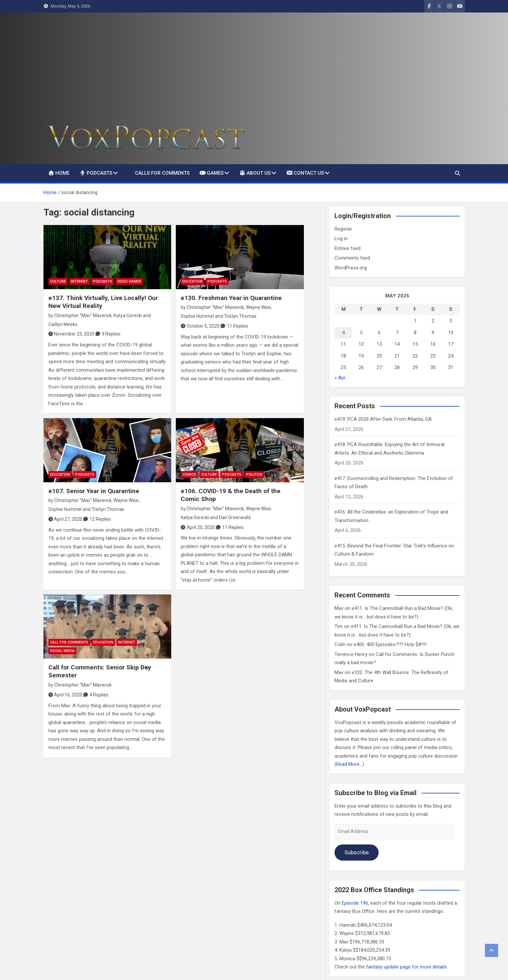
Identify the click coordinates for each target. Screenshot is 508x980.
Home (59, 173)
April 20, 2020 (198, 527)
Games (212, 173)
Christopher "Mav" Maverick (83, 315)
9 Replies (111, 334)
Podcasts (96, 173)
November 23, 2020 (72, 334)
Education (192, 281)
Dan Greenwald (235, 517)
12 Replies (100, 519)
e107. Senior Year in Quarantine (94, 491)
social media (62, 651)
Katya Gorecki (128, 315)
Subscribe (357, 852)
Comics (189, 475)
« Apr (340, 378)
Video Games (129, 281)
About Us (255, 173)
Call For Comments (69, 642)
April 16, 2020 (66, 695)
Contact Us (305, 173)
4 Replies (99, 695)
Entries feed (348, 248)
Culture (58, 281)
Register (343, 229)
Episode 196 (355, 903)
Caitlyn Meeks (63, 324)
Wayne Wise (258, 307)
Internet (79, 281)
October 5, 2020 (200, 326)
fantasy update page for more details (406, 967)
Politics (254, 475)
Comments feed (352, 258)
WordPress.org (351, 268)
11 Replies (238, 326)
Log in (341, 239)
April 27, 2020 (66, 519)
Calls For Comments (162, 173)
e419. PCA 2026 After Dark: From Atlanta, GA (383, 419)
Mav (339, 608)
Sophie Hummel (197, 316)
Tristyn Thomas (240, 316)
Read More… (349, 764)
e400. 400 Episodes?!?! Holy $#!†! (390, 644)
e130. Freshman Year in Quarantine (231, 298)
